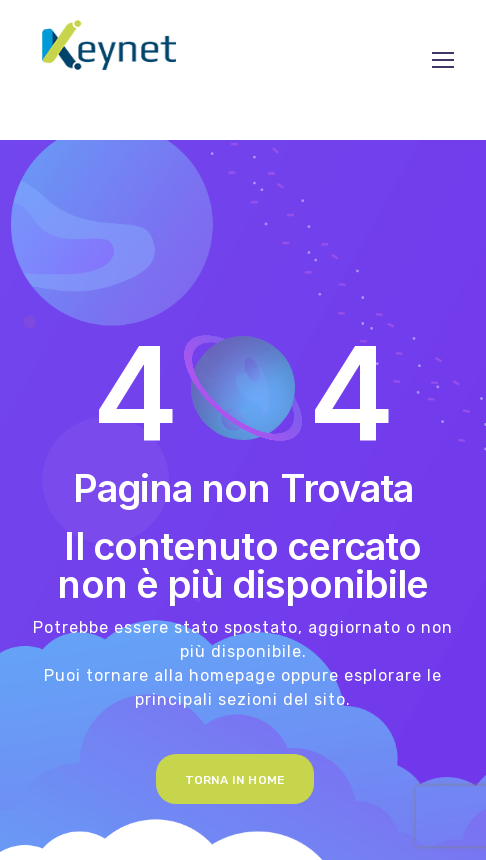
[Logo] (109, 45)
